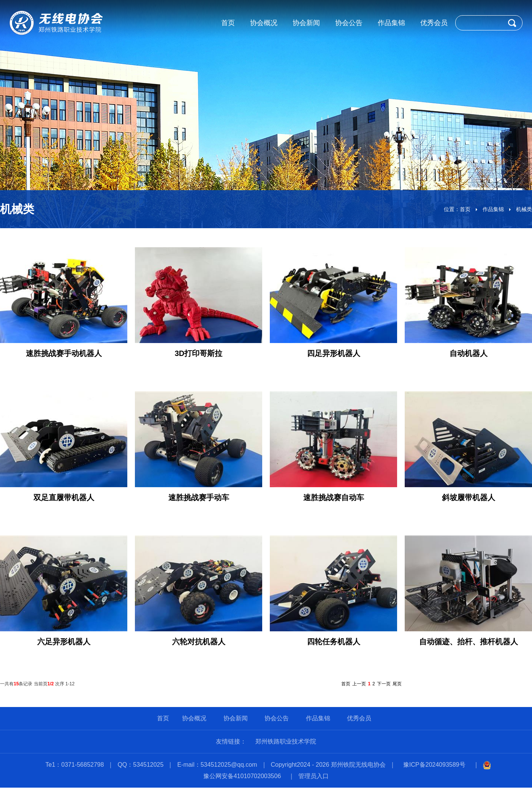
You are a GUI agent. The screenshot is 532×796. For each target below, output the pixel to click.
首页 (465, 209)
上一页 (359, 684)
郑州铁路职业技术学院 (286, 741)
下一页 (384, 684)
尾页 (397, 684)
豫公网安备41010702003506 (242, 776)
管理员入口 (313, 776)
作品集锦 (493, 209)
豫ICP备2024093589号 (434, 765)
